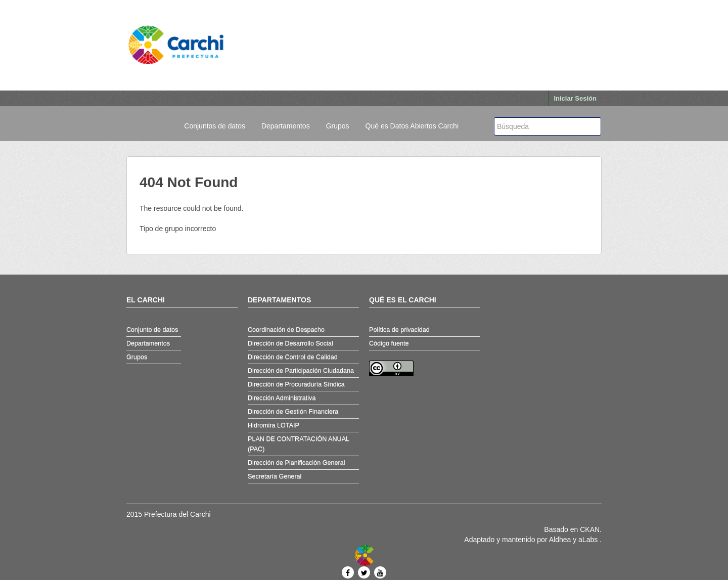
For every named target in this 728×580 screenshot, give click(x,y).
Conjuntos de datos (215, 126)
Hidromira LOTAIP (274, 425)
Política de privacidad (399, 330)
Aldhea (560, 540)
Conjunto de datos (152, 330)
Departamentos (286, 126)
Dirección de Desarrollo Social (290, 343)
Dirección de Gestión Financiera (293, 412)
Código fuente (389, 343)
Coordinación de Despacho (286, 330)
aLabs (589, 540)
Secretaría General (275, 476)
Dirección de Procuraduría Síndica (296, 384)
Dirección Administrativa (282, 398)
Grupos (338, 126)
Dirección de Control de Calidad (293, 357)
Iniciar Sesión (575, 98)
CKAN (590, 529)
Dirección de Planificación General (297, 463)
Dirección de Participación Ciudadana (301, 371)
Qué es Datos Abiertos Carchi (412, 126)
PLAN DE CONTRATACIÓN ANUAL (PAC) (299, 444)
